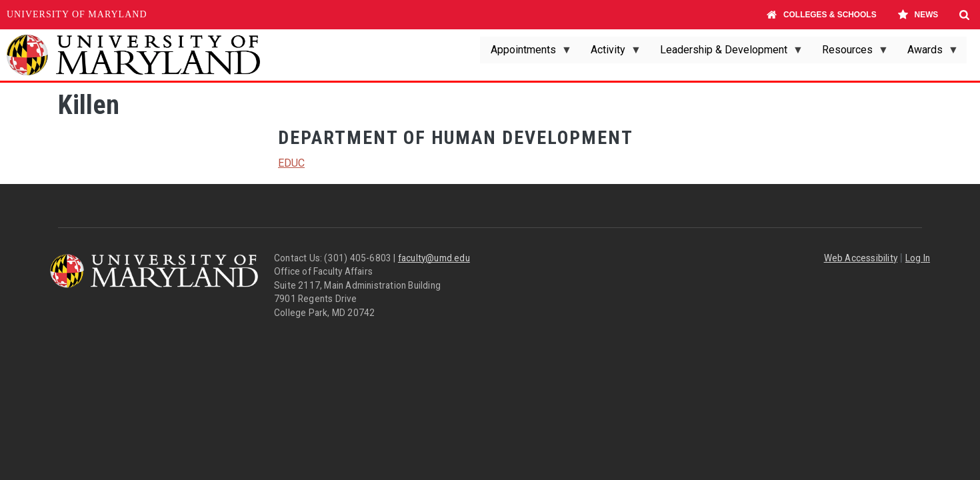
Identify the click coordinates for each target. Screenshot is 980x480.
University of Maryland (77, 14)
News (918, 15)
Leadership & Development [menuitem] (726, 53)
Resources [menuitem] (850, 53)
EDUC (291, 163)
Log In (918, 258)
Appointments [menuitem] (526, 53)
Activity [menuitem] (611, 53)
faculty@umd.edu (434, 258)
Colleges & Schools (822, 15)
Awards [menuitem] (928, 53)
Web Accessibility (861, 258)
